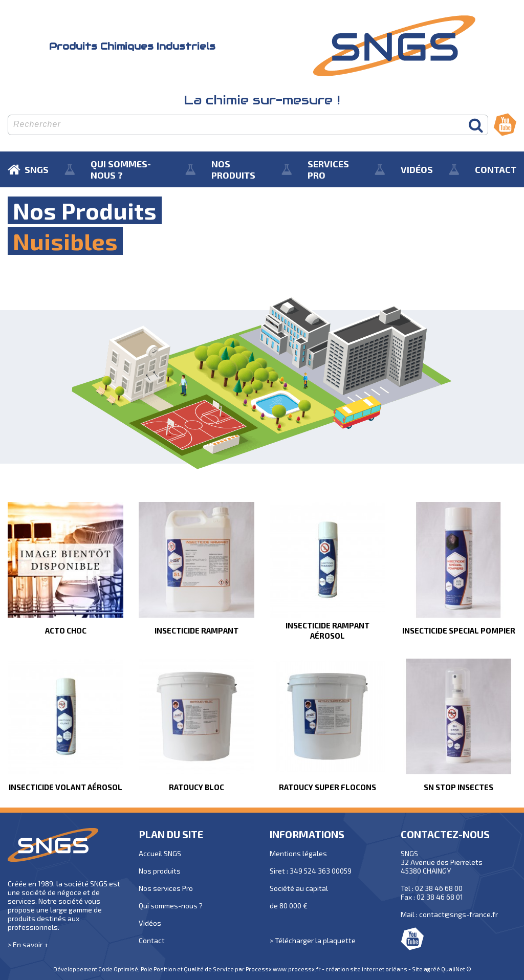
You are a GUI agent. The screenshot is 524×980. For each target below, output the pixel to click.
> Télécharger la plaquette (313, 940)
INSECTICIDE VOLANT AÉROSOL (65, 787)
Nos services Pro (166, 888)
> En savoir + (28, 944)
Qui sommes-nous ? (171, 906)
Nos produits (160, 871)
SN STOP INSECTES (458, 787)
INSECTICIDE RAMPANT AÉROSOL (327, 630)
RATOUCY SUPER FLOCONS (327, 787)
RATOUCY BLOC (196, 787)
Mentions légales (298, 853)
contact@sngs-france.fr (458, 914)
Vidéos (150, 923)
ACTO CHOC (66, 630)
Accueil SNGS (160, 853)
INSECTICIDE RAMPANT (196, 630)
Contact (152, 940)
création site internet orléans (366, 969)
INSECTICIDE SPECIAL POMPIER (459, 630)
